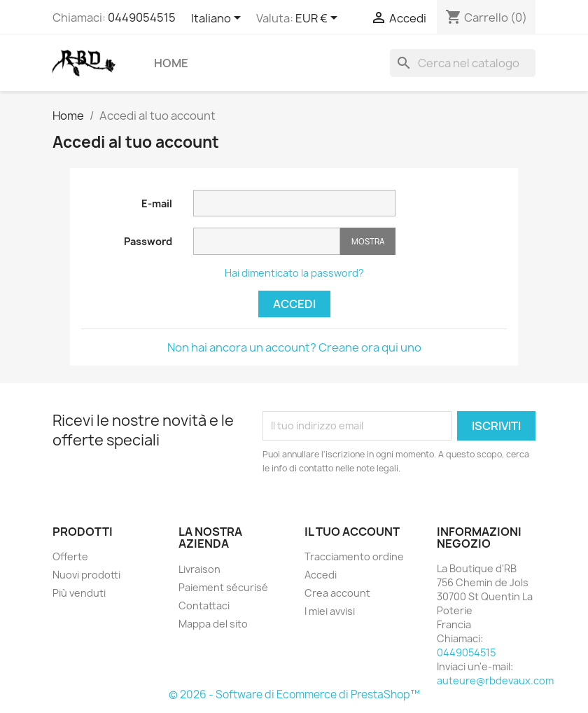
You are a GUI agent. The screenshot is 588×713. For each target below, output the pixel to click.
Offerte (70, 556)
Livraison (199, 569)
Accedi (294, 304)
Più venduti (79, 593)
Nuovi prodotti (86, 575)
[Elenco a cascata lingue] (218, 19)
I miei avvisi (330, 611)
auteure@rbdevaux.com (495, 680)
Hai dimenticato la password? (294, 273)
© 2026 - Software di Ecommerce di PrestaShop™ (294, 694)
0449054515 (142, 18)
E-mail (157, 203)
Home (171, 63)
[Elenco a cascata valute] (319, 19)
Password (148, 241)
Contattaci (204, 605)
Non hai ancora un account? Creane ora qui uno (294, 347)
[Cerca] (463, 63)
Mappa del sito (213, 624)
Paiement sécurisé (223, 587)
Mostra (368, 241)
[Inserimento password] (267, 241)
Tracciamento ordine (354, 556)
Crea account (337, 593)
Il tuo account (352, 532)
